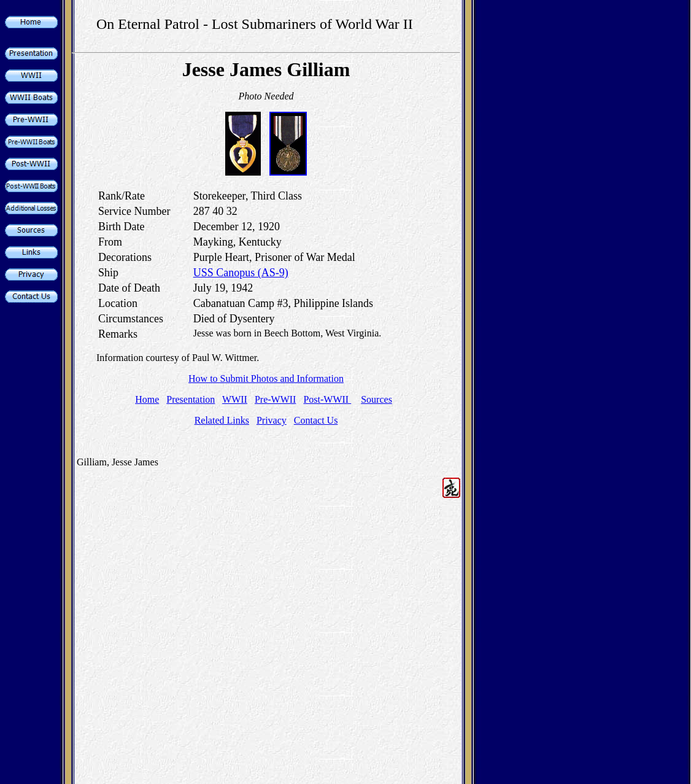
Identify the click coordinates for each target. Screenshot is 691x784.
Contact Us (316, 420)
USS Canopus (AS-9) (241, 273)
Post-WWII (327, 399)
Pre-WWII (276, 399)
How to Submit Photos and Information (266, 378)
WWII (235, 399)
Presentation (191, 399)
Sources (376, 399)
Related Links (222, 420)
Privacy (272, 420)
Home (147, 399)
